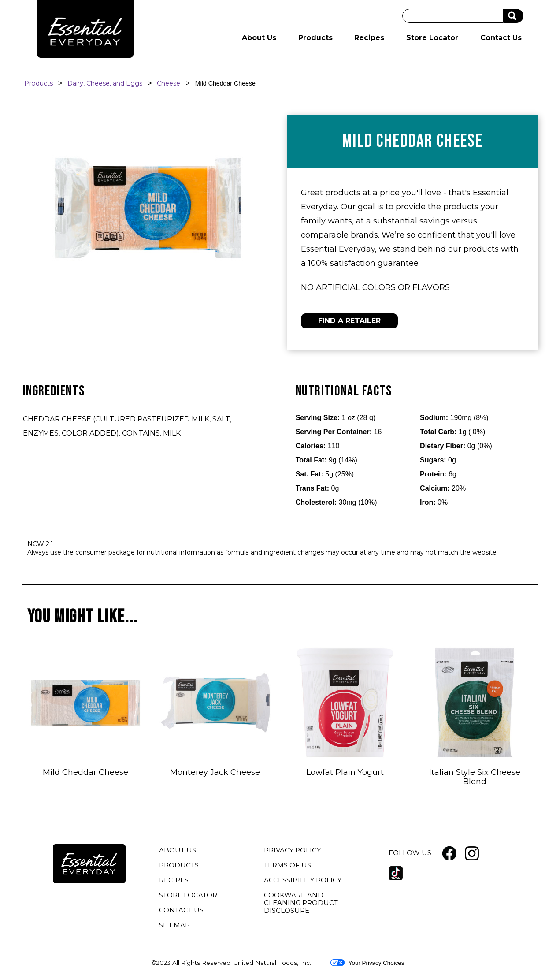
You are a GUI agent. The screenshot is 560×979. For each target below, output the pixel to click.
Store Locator (432, 38)
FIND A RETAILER (349, 321)
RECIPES (174, 880)
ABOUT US (178, 850)
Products (315, 38)
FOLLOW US (410, 853)
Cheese (169, 83)
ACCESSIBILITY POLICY (304, 881)
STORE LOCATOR (188, 895)
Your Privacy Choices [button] (367, 963)
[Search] (453, 16)
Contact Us (501, 38)
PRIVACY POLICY (293, 851)
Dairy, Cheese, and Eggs (105, 83)
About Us (259, 38)
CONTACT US (181, 910)
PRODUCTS (179, 865)
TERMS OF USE (291, 866)
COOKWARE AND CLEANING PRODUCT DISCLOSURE (301, 904)
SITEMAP (174, 925)
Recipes (369, 38)
